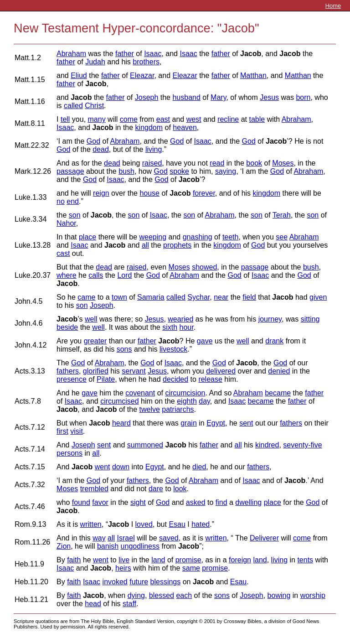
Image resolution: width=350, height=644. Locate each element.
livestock (173, 349)
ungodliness (140, 546)
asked (196, 502)
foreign (240, 560)
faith (74, 560)
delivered (221, 371)
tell (65, 119)
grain (189, 423)
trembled (94, 489)
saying (226, 171)
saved (169, 538)
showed (204, 267)
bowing (279, 595)
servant (134, 371)
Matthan (253, 75)
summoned (145, 445)
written (91, 524)
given (318, 297)
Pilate (106, 379)
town (119, 297)
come (129, 119)
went (103, 467)
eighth (187, 401)
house (149, 193)
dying (136, 595)
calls (96, 275)
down (121, 467)
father (125, 54)
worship (313, 595)
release (210, 379)
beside (67, 327)
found (81, 502)
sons (124, 349)
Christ (94, 106)
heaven (185, 127)
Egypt (216, 423)
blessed (162, 595)
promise (188, 560)
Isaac (153, 54)
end (73, 201)
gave (205, 341)
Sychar (198, 297)
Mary (218, 97)
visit (77, 431)
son (75, 215)
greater (95, 341)
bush (126, 171)
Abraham (71, 54)
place (87, 237)
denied (279, 371)
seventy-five (302, 445)
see (282, 237)
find (221, 502)
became (278, 393)
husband (186, 97)
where (67, 275)
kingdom (149, 127)
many (97, 119)
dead (101, 149)
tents (305, 560)
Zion (64, 546)
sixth (170, 327)
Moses (283, 163)
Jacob (251, 54)
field (249, 297)
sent (246, 423)
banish (108, 546)
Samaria (151, 297)
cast (63, 253)
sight (138, 502)
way (99, 538)
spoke (179, 171)
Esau (177, 524)
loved (144, 524)
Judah (95, 62)
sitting (310, 319)
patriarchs (178, 409)
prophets (177, 245)
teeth (231, 237)
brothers (146, 62)
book (254, 163)
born (303, 97)
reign (101, 193)
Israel (126, 538)
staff (129, 604)
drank (274, 341)
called (73, 106)
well (91, 319)
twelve (150, 409)
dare (156, 489)
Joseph (147, 97)
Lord (124, 275)
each (184, 595)
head (93, 604)
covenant (140, 393)
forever (204, 193)
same (191, 568)
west (194, 119)
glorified (96, 371)
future (139, 582)
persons (69, 453)
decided (175, 379)
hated (201, 524)
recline (228, 119)
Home (333, 6)
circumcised (119, 401)
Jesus (269, 97)
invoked (115, 582)
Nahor (66, 223)
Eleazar (142, 75)
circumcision (185, 393)
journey (270, 319)
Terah (282, 215)
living (154, 149)
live (124, 560)
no (61, 201)
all (145, 245)
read (217, 163)
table (257, 119)
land (158, 560)
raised (152, 163)
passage (70, 171)
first (62, 431)
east (163, 119)
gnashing (198, 237)
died (199, 467)
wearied (180, 319)
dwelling (248, 502)
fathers (68, 371)
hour (187, 327)
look (180, 489)
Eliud (79, 75)
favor (100, 502)
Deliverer (264, 538)
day (204, 401)
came (86, 297)
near (221, 297)
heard (121, 423)
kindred (267, 445)
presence (72, 379)
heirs (123, 568)
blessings (166, 582)
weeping (153, 237)
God (93, 141)
